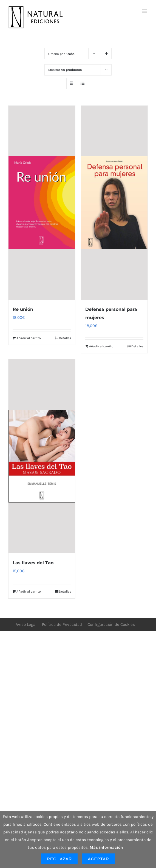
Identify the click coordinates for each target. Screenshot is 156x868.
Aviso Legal (26, 624)
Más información (106, 847)
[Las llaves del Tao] (42, 456)
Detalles (65, 338)
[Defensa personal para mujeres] (114, 203)
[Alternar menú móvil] (145, 11)
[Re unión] (42, 203)
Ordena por (61, 54)
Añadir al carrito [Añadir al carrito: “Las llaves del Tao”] (29, 591)
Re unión (23, 309)
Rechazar (59, 859)
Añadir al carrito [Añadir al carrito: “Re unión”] (29, 338)
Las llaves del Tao (33, 563)
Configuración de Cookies (111, 624)
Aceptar (98, 859)
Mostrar (65, 70)
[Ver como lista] (83, 83)
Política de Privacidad (62, 624)
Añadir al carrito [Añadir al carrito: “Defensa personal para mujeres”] (101, 346)
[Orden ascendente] (106, 54)
